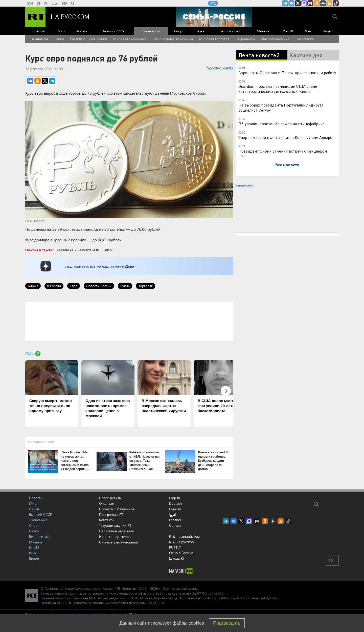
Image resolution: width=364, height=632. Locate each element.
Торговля (146, 286)
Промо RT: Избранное (117, 509)
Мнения (263, 31)
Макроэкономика (275, 39)
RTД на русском (182, 542)
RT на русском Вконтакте (291, 3)
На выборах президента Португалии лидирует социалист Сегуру (281, 107)
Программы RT (111, 514)
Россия (82, 31)
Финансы (40, 39)
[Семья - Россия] (214, 17)
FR (46, 3)
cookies (196, 623)
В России (54, 286)
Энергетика (305, 39)
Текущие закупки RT (115, 525)
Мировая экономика (130, 39)
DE (39, 3)
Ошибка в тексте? (39, 250)
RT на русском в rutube (310, 3)
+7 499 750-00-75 (217, 598)
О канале (106, 503)
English (175, 498)
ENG (30, 3)
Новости (39, 31)
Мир (61, 31)
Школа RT (177, 558)
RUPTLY (175, 547)
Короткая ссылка (220, 67)
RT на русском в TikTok (336, 3)
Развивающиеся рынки (88, 39)
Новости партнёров (115, 536)
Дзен (130, 266)
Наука (200, 31)
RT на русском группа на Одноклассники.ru (317, 3)
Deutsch (175, 503)
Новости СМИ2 (245, 185)
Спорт (179, 31)
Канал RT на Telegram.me (285, 3)
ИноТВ (288, 31)
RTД (213, 3)
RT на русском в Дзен (323, 3)
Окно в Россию (181, 553)
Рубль (125, 286)
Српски (175, 525)
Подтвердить (227, 623)
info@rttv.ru (270, 598)
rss (329, 3)
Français (175, 509)
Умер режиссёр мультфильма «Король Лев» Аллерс (285, 137)
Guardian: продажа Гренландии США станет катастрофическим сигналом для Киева (279, 89)
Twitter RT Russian (298, 3)
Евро (74, 286)
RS (72, 3)
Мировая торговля (214, 39)
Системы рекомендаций (119, 542)
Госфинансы (245, 39)
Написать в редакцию (117, 531)
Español (175, 520)
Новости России (99, 286)
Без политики (230, 31)
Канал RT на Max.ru (304, 3)
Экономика (151, 31)
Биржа (33, 286)
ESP (65, 3)
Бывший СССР (114, 31)
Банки (59, 39)
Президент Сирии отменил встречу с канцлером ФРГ (283, 153)
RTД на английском (184, 536)
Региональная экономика (173, 39)
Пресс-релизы (110, 498)
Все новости (287, 165)
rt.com (73, 593)
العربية (55, 3)
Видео (328, 31)
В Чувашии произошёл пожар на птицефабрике (281, 124)
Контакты (107, 520)
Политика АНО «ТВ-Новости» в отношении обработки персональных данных (103, 603)
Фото (308, 31)
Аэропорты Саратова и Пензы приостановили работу (287, 72)
